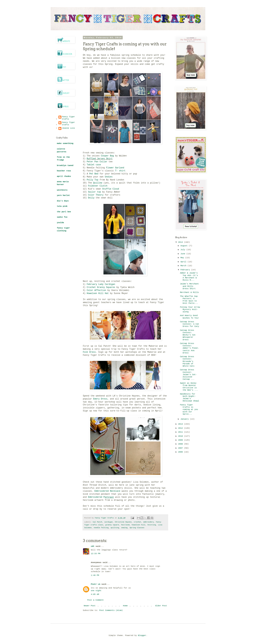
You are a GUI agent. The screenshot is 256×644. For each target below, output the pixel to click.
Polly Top (93, 180)
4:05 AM (95, 594)
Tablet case (94, 165)
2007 (181, 448)
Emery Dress (100, 399)
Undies (109, 177)
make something (65, 143)
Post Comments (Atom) (111, 610)
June (183, 254)
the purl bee (64, 212)
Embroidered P (101, 497)
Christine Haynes (123, 522)
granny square (112, 525)
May (183, 258)
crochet (138, 522)
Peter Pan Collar (97, 162)
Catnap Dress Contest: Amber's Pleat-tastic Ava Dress (189, 348)
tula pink (62, 206)
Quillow (98, 183)
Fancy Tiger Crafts (69, 118)
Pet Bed (94, 174)
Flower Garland (115, 168)
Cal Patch (97, 522)
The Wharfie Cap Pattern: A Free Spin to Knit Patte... (189, 300)
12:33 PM (96, 554)
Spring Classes (137, 528)
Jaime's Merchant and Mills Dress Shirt (189, 286)
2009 (181, 440)
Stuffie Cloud (111, 189)
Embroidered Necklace (107, 491)
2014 (181, 242)
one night (96, 591)
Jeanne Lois (69, 128)
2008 (181, 444)
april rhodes (64, 176)
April (184, 262)
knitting (152, 525)
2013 (181, 424)
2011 (181, 432)
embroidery (149, 522)
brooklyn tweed (65, 165)
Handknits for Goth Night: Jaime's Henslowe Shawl (189, 398)
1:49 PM (95, 575)
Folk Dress (89, 352)
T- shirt (121, 171)
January (185, 419)
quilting (115, 528)
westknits (62, 190)
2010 (181, 436)
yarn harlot (63, 195)
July (183, 250)
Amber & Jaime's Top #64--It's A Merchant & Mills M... (189, 277)
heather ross (64, 171)
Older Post (161, 606)
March (184, 266)
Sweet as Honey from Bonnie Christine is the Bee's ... (189, 387)
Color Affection (96, 290)
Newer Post (90, 606)
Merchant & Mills (189, 292)
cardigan (109, 522)
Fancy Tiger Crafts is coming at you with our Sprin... (189, 410)
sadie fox (62, 217)
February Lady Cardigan (101, 284)
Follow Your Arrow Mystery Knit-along (190, 309)
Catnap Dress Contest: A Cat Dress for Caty (189, 324)
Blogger (142, 635)
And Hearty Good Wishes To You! (189, 317)
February (186, 270)
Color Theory (96, 195)
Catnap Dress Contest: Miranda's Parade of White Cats (187, 361)
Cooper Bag (107, 156)
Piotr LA (96, 584)
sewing (124, 528)
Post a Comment (95, 600)
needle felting (101, 528)
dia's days (63, 201)
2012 (181, 428)
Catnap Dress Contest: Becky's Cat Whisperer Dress (188, 335)
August (185, 246)
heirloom (125, 525)
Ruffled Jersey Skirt (100, 159)
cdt (93, 546)
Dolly (91, 198)
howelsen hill (139, 525)
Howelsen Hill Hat (98, 293)
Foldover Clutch (98, 186)
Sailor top (94, 192)
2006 (181, 452)
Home (125, 606)
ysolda (60, 223)
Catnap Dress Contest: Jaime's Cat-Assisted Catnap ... (188, 374)
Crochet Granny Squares (101, 287)
